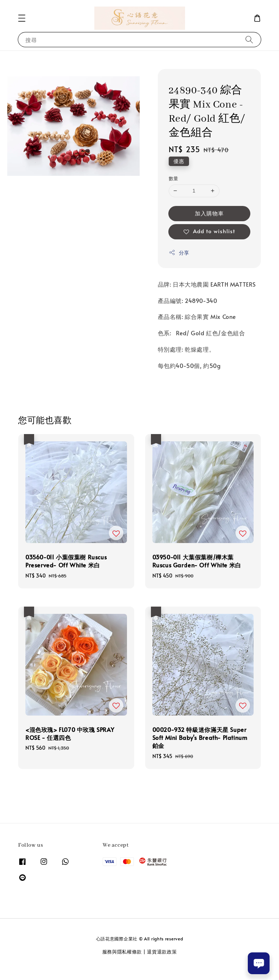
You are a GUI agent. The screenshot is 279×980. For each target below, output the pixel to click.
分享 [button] (179, 253)
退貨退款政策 (162, 952)
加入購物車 (209, 213)
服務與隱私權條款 (122, 952)
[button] (22, 18)
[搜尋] (249, 39)
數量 (174, 178)
